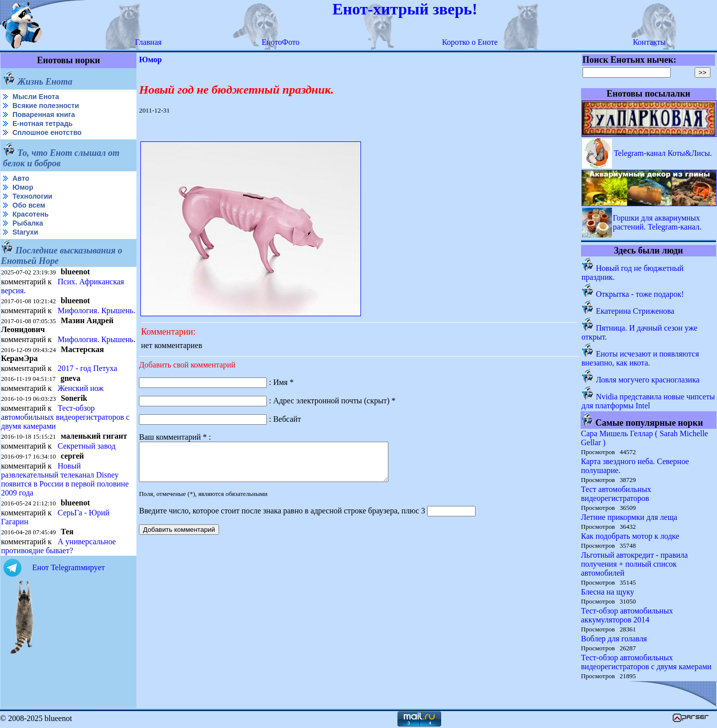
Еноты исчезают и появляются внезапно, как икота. (640, 358)
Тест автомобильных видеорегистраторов (616, 494)
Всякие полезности (46, 106)
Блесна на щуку (608, 592)
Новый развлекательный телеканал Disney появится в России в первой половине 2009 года (65, 479)
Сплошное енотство (47, 132)
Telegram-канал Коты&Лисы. (663, 153)
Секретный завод (87, 446)
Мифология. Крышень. (97, 310)
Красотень (31, 214)
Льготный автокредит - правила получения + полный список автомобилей (635, 564)
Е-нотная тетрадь (43, 123)
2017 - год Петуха (88, 368)
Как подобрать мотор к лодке (630, 536)
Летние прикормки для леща (629, 517)
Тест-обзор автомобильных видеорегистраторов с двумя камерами (65, 417)
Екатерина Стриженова (635, 311)
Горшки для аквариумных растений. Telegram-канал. (657, 222)
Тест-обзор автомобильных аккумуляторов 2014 (627, 615)
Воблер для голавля (614, 639)
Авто (21, 178)
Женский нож (81, 388)
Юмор (23, 187)
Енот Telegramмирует (69, 567)
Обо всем (29, 205)
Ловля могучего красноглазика (648, 380)
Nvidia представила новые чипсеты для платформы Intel (648, 401)
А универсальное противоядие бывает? (59, 546)
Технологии (32, 196)
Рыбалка (28, 223)
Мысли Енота (36, 97)
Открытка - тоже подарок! (640, 294)
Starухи (25, 232)
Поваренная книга (44, 115)
